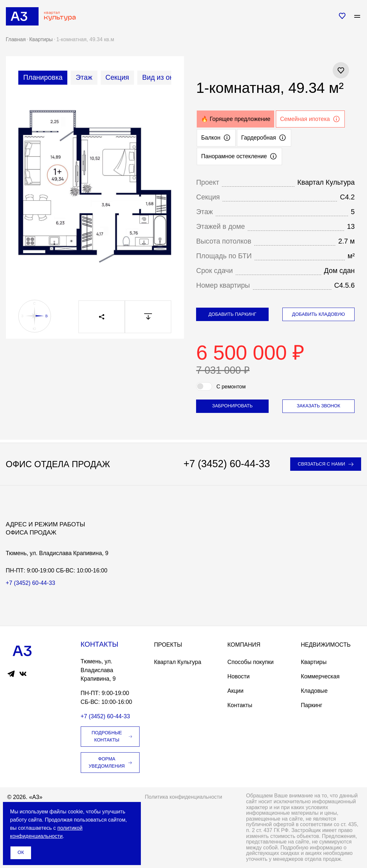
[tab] (43, 78)
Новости (239, 676)
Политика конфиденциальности (183, 797)
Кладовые (314, 691)
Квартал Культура (178, 662)
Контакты (240, 705)
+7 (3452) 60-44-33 (227, 464)
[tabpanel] (95, 191)
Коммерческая (320, 676)
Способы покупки (250, 662)
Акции (235, 691)
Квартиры (314, 662)
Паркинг (311, 705)
